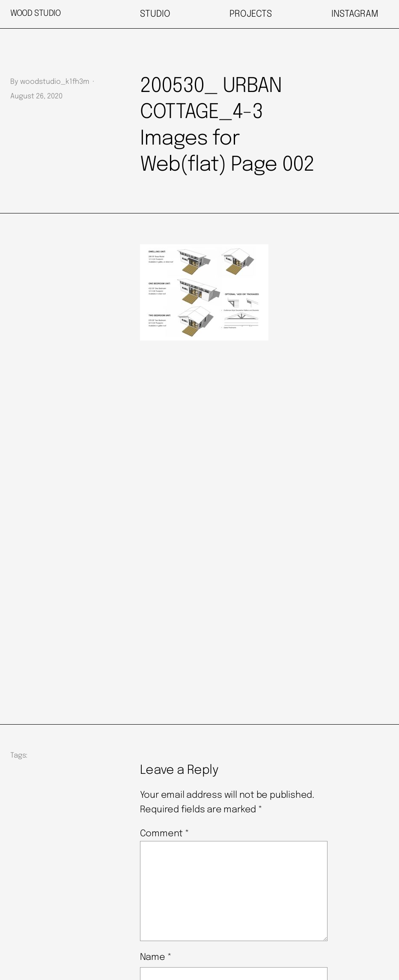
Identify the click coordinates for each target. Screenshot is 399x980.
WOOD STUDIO (36, 14)
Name (156, 957)
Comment (165, 834)
